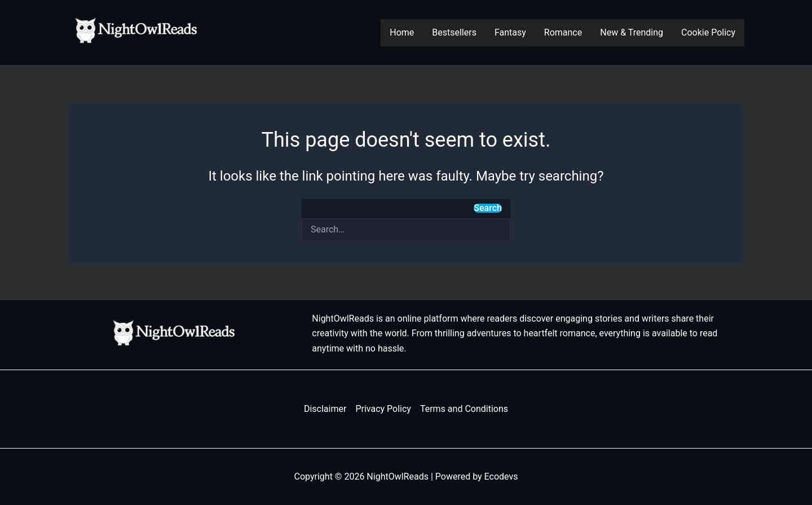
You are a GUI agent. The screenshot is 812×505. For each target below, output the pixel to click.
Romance (563, 32)
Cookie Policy (708, 32)
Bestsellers (454, 32)
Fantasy (510, 32)
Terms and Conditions (464, 409)
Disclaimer (325, 409)
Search (488, 208)
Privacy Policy (383, 409)
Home (402, 32)
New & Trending (632, 32)
